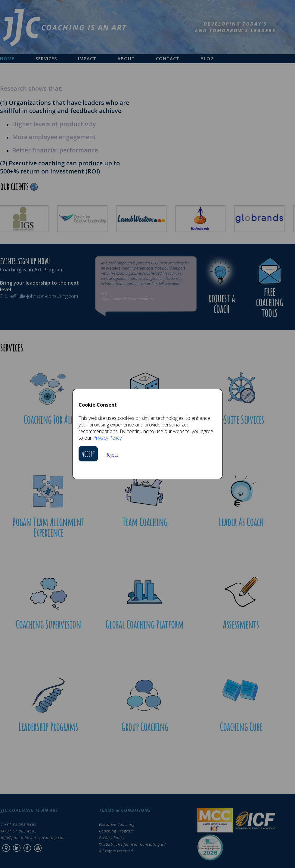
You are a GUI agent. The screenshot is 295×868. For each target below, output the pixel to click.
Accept (88, 454)
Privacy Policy (107, 438)
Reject (112, 455)
